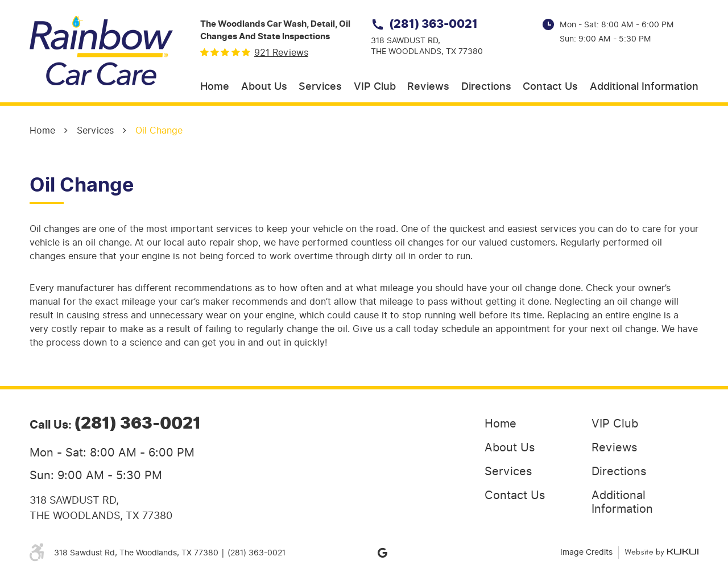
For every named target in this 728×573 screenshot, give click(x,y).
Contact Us (550, 87)
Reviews (428, 87)
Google (382, 553)
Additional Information (644, 87)
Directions (486, 87)
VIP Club (375, 87)
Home (215, 87)
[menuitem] (215, 87)
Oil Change (159, 130)
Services (320, 87)
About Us (264, 87)
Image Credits (586, 552)
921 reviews (281, 53)
